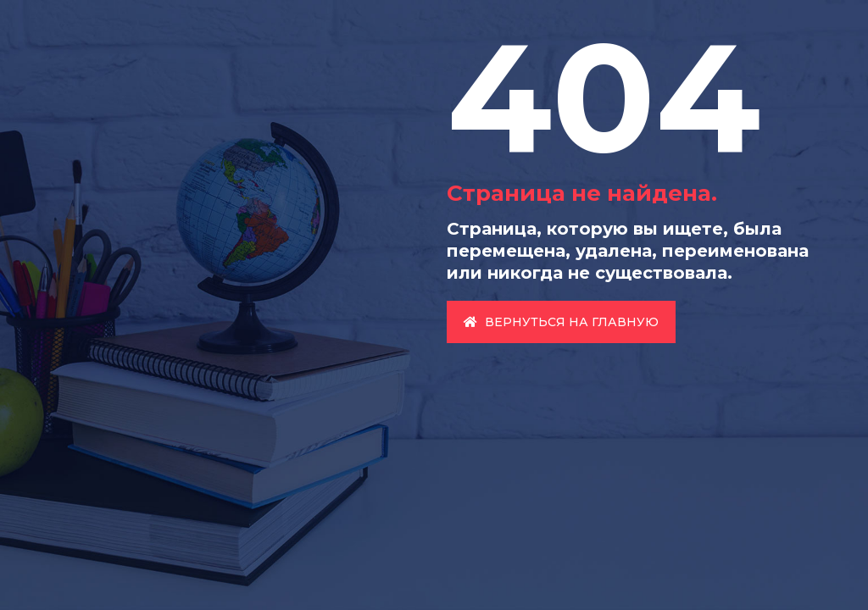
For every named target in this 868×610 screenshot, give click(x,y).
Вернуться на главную (561, 322)
